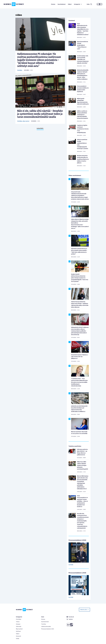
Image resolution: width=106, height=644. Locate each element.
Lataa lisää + (40, 128)
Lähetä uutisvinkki (46, 627)
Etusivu (53, 4)
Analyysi (18, 624)
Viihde (18, 639)
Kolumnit (19, 636)
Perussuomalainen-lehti (48, 629)
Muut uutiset (26, 121)
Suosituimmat (62, 4)
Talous (18, 622)
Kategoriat (78, 4)
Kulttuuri (18, 631)
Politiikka (20, 70)
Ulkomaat (19, 627)
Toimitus (44, 624)
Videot (70, 4)
